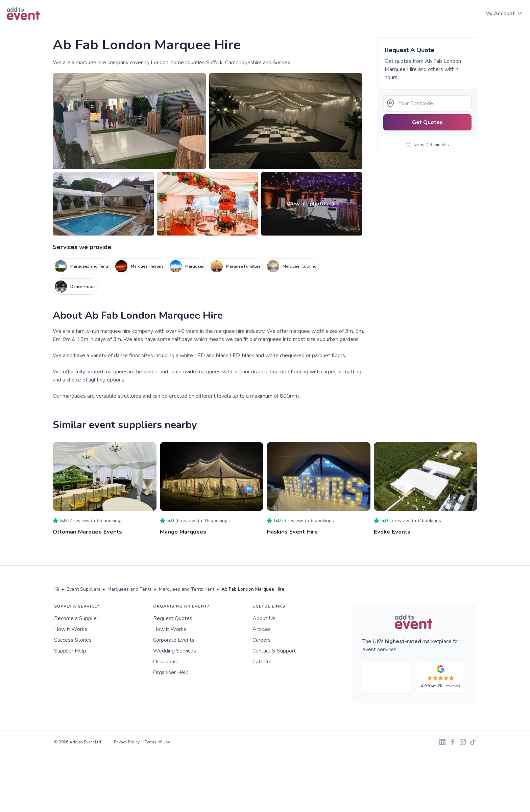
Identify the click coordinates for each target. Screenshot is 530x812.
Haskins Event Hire (293, 532)
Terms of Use (158, 742)
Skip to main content (24, 28)
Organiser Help (171, 672)
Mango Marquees (185, 532)
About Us (264, 618)
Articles (262, 629)
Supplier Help (70, 651)
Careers (262, 640)
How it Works (71, 629)
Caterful (262, 662)
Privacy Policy (127, 742)
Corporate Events (174, 640)
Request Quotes (173, 618)
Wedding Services (175, 651)
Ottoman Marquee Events (89, 532)
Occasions (165, 662)
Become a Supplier (76, 618)
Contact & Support (274, 651)
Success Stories (73, 640)
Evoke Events (393, 532)
